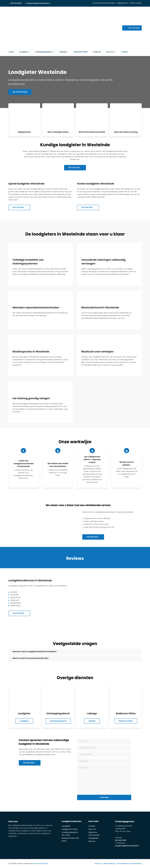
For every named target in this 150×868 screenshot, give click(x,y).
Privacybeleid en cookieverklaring (129, 864)
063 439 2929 (75, 168)
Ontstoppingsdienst (45, 52)
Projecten (97, 52)
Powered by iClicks (41, 864)
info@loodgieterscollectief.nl (127, 846)
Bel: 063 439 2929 (20, 92)
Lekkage (64, 52)
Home (11, 52)
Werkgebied (93, 838)
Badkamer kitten (81, 52)
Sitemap (92, 841)
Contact (124, 52)
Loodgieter (25, 52)
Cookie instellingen (109, 864)
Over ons (111, 52)
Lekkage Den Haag (69, 829)
